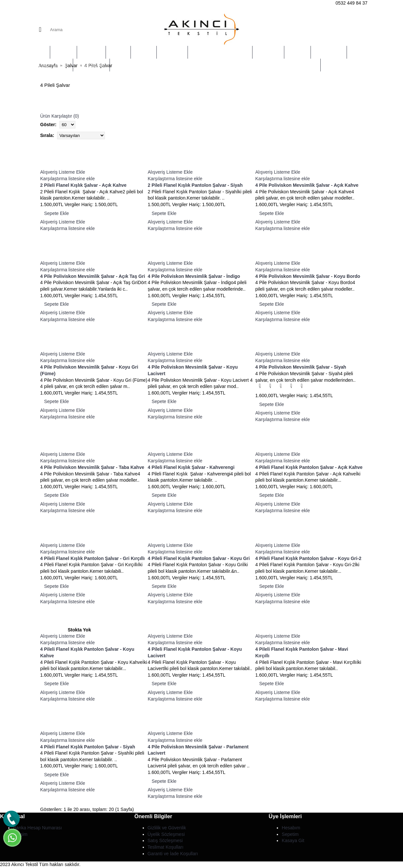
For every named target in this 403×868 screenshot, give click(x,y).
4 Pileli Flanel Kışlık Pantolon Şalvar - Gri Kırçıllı (93, 558)
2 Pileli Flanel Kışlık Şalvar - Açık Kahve (83, 185)
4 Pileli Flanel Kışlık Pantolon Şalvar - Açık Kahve (309, 467)
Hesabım (291, 828)
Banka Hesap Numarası (38, 828)
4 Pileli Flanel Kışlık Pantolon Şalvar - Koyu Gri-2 (309, 558)
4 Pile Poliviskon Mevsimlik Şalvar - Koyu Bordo (308, 276)
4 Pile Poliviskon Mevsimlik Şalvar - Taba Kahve (92, 467)
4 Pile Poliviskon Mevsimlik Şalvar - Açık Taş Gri (93, 276)
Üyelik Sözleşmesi (166, 834)
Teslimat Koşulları (166, 847)
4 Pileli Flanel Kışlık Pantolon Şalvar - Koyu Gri (199, 558)
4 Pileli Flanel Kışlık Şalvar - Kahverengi (191, 467)
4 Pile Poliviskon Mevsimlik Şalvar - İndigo (194, 276)
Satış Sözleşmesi (165, 840)
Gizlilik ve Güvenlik (167, 828)
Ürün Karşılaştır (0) (60, 116)
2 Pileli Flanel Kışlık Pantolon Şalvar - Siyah (195, 185)
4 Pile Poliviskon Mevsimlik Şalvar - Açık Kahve (307, 185)
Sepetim (290, 834)
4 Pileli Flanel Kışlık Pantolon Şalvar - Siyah (88, 747)
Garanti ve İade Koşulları (173, 854)
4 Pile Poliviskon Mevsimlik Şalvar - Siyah (301, 367)
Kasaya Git (293, 840)
